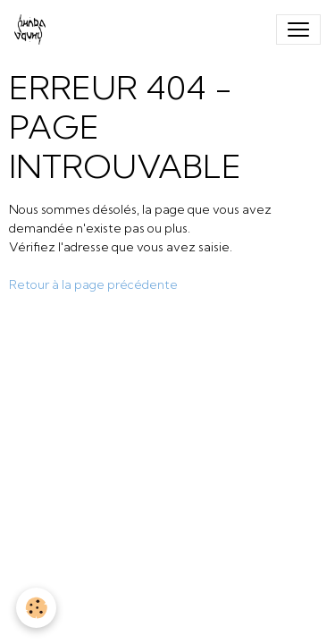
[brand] (33, 30)
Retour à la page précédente (93, 284)
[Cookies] (36, 608)
